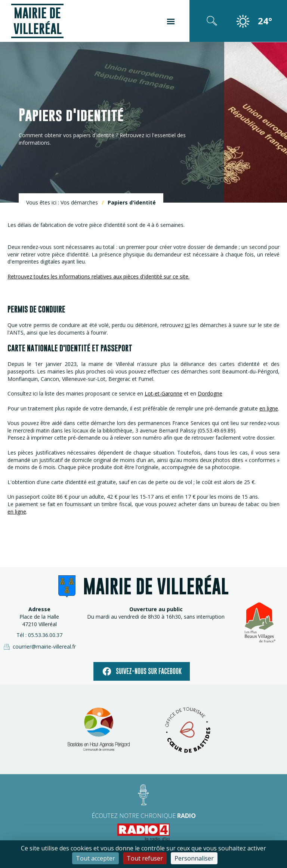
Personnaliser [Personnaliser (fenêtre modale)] (194, 858)
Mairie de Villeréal (38, 21)
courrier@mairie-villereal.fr (39, 647)
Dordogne (210, 393)
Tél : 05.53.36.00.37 (39, 635)
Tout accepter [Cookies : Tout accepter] (95, 858)
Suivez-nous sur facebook (142, 671)
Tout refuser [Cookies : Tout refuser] (145, 858)
